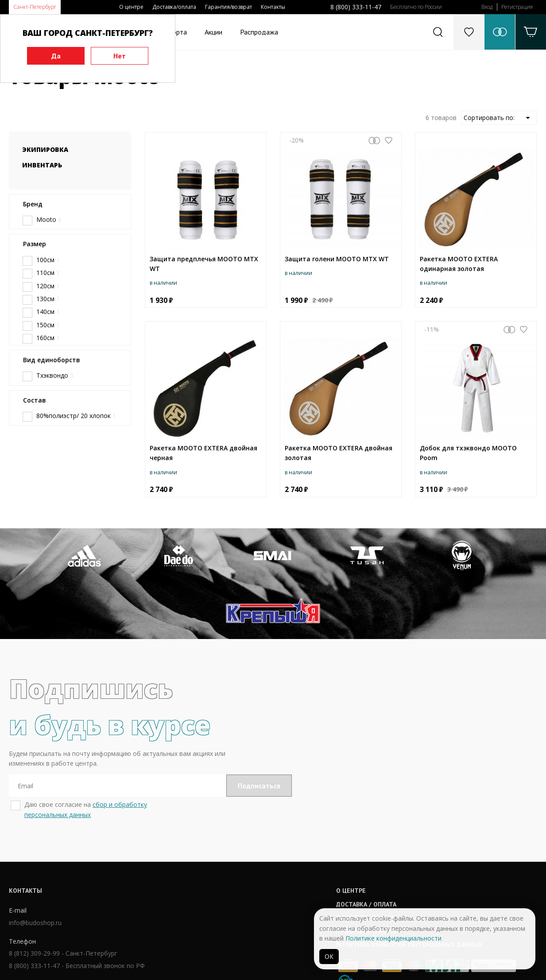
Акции (213, 32)
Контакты (273, 7)
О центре (131, 7)
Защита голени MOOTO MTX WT (337, 259)
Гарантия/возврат (228, 7)
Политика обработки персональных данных (293, 890)
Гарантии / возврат (251, 863)
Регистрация (517, 7)
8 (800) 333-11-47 (356, 7)
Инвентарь (42, 165)
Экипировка (45, 149)
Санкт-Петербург (35, 7)
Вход (487, 7)
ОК (329, 956)
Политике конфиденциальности (393, 938)
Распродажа (259, 32)
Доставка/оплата (174, 7)
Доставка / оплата (250, 850)
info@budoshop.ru (35, 869)
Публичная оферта (251, 877)
